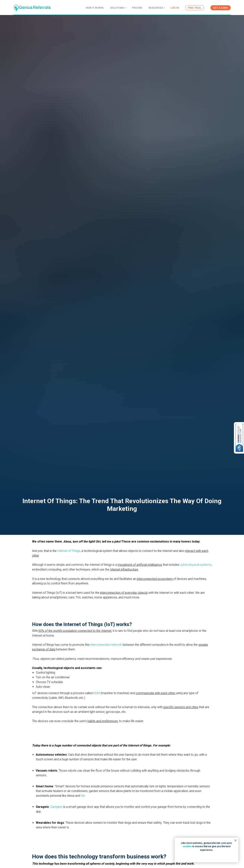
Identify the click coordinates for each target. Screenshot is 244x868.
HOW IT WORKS (95, 8)
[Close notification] (236, 840)
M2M (97, 693)
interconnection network (106, 645)
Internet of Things (69, 551)
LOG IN (175, 8)
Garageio (56, 807)
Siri (83, 796)
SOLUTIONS (117, 8)
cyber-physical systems (196, 565)
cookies (187, 846)
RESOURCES (156, 8)
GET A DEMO (221, 8)
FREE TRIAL (195, 8)
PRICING (137, 8)
